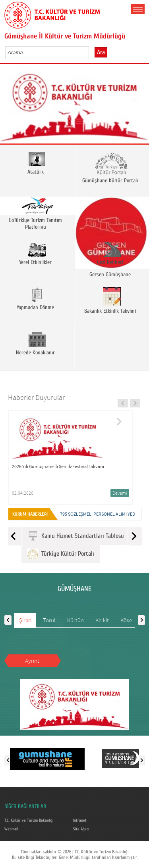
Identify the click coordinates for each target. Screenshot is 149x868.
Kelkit (102, 620)
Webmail (11, 829)
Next (140, 106)
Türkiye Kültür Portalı (61, 554)
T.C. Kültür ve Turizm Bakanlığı (29, 820)
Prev (9, 106)
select (91, 52)
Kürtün (75, 620)
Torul (49, 620)
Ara (101, 52)
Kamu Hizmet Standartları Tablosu (76, 536)
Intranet (80, 820)
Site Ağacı (81, 829)
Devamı (120, 493)
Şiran (25, 620)
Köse (126, 620)
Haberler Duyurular (36, 397)
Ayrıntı (33, 661)
